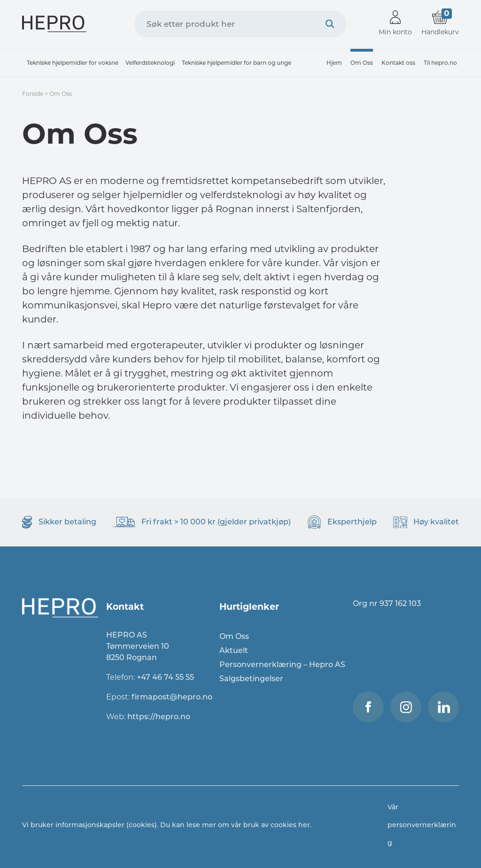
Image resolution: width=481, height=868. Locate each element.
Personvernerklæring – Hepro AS (282, 664)
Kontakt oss (398, 63)
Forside (33, 94)
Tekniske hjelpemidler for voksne (73, 63)
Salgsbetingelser (251, 679)
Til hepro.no (440, 63)
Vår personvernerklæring (422, 825)
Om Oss (362, 63)
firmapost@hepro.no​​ (172, 697)
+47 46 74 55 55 (165, 677)
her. (305, 825)
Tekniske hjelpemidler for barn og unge (237, 63)
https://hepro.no (160, 717)
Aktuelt (234, 650)
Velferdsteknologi (150, 63)
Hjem (334, 63)
